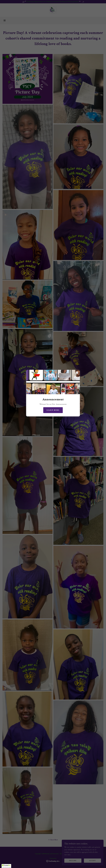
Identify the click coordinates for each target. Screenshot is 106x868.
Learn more (53, 410)
